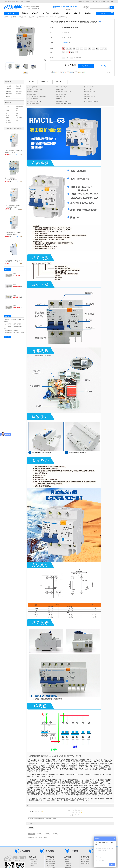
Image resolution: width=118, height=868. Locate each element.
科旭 (17, 120)
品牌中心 (35, 13)
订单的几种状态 (34, 864)
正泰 (17, 113)
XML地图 (87, 1)
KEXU (7, 107)
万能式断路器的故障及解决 (11, 331)
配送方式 (67, 862)
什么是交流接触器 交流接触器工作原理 (14, 333)
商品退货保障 (33, 862)
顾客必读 (32, 866)
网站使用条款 (86, 864)
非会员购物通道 (51, 862)
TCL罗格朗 (8, 123)
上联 (7, 113)
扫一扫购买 (70, 65)
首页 (11, 17)
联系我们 (56, 13)
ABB (17, 111)
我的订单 (94, 1)
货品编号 (52, 27)
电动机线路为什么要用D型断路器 (13, 324)
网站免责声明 (51, 866)
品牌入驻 (88, 13)
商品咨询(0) (40, 834)
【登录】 (22, 1)
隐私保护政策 (86, 862)
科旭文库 (77, 13)
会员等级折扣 (51, 859)
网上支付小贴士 (69, 866)
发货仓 (52, 37)
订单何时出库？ (69, 864)
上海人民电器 (66, 32)
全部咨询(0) (32, 834)
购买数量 (52, 58)
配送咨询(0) (48, 834)
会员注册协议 (86, 859)
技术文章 (67, 13)
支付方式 (67, 859)
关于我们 (46, 13)
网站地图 (80, 1)
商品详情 (32, 82)
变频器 (14, 274)
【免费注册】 (28, 1)
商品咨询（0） (60, 82)
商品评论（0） (45, 82)
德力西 (7, 116)
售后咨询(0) (56, 834)
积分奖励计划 (33, 859)
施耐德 (7, 111)
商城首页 (25, 13)
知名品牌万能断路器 (19, 108)
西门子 (7, 118)
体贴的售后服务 (51, 864)
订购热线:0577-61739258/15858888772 (63, 7)
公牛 (17, 116)
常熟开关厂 (8, 120)
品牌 (51, 32)
